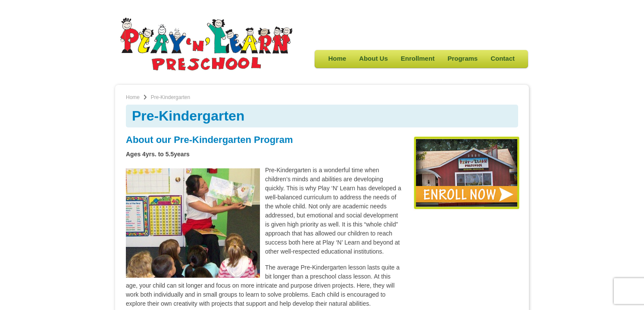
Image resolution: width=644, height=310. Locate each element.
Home (337, 58)
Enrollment (418, 58)
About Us (374, 58)
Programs (463, 58)
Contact (503, 58)
